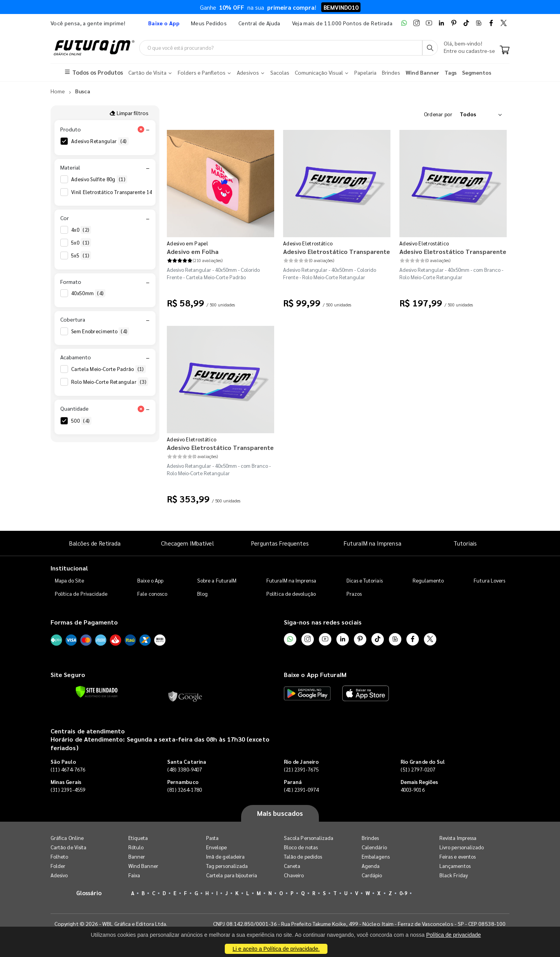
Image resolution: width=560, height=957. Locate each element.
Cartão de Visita (68, 847)
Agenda (371, 866)
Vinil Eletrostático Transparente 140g (121, 192)
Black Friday (454, 875)
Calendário (374, 847)
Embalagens (376, 856)
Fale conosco (152, 594)
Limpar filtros (129, 113)
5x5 (81, 256)
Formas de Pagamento (84, 622)
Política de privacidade (454, 935)
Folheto (59, 856)
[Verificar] (97, 692)
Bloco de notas (301, 847)
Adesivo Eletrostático (308, 243)
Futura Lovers (489, 581)
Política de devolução (291, 594)
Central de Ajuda (259, 23)
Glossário (89, 893)
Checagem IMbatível (187, 543)
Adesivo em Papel (187, 243)
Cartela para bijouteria (232, 875)
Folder (58, 866)
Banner (137, 856)
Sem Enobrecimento (100, 331)
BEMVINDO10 (341, 7)
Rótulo (136, 847)
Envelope (217, 847)
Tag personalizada (227, 866)
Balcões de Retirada (95, 543)
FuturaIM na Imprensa (372, 543)
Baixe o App (150, 581)
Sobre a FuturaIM (217, 581)
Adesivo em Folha (193, 252)
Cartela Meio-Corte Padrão (108, 369)
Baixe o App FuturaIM (315, 675)
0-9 (403, 893)
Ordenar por (438, 114)
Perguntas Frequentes (280, 543)
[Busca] (430, 48)
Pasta (212, 838)
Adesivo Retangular (100, 142)
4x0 (81, 230)
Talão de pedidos (303, 856)
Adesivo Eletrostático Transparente (337, 252)
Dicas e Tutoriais (365, 581)
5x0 (81, 243)
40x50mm (88, 294)
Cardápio (372, 875)
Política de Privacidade (81, 594)
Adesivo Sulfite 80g (99, 179)
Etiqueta (138, 838)
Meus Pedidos (209, 23)
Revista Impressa (458, 838)
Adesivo (59, 875)
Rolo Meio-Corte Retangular (110, 382)
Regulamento (428, 581)
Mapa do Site (70, 581)
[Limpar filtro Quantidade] (141, 409)
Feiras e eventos (458, 856)
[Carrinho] (505, 51)
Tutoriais (465, 543)
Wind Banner (143, 866)
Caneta (292, 866)
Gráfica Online (67, 838)
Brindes (370, 838)
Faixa (134, 875)
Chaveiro (294, 875)
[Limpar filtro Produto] (141, 129)
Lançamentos (455, 866)
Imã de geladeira (225, 856)
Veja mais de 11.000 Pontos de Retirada (342, 23)
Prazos (354, 594)
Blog (202, 594)
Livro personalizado (462, 847)
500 (81, 421)
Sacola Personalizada (309, 838)
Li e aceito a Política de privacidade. (276, 949)
